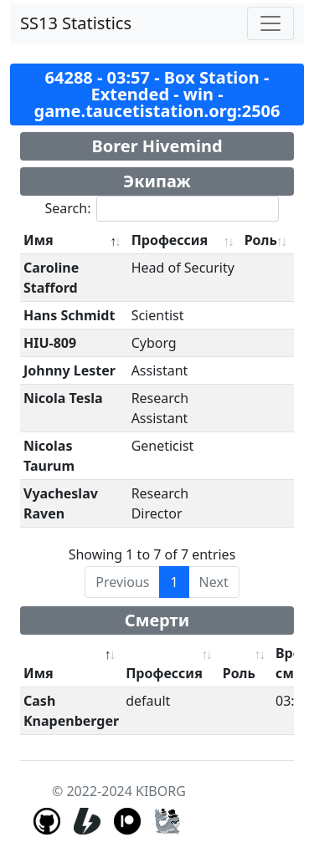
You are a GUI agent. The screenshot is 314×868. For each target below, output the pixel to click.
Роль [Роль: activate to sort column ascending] (261, 240)
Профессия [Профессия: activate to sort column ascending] (170, 240)
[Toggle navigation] (270, 23)
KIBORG (161, 791)
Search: (162, 209)
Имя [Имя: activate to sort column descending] (39, 240)
